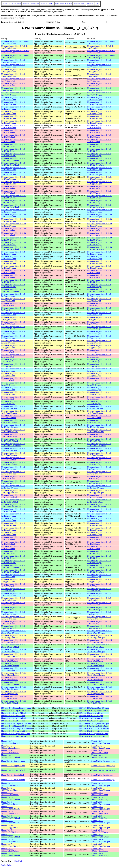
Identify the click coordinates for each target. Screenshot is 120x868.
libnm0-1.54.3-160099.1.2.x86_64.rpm (100, 756)
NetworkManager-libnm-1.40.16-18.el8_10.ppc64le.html (14, 674)
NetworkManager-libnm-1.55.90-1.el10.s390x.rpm (100, 230)
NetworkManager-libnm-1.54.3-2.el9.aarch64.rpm (99, 332)
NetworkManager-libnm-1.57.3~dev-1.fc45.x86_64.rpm (101, 56)
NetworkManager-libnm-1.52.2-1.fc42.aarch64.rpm (99, 594)
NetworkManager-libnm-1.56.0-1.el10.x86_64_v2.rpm (99, 159)
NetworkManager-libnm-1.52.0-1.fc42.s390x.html (13, 622)
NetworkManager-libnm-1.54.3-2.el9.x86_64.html (13, 360)
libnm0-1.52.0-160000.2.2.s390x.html (10, 812)
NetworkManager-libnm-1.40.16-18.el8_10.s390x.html (14, 679)
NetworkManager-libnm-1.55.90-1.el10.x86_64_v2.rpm (100, 248)
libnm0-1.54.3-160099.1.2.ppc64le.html (11, 747)
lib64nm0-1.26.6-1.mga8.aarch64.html (16, 734)
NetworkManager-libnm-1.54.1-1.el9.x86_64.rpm (99, 403)
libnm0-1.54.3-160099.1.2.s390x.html (10, 752)
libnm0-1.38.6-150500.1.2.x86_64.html (10, 854)
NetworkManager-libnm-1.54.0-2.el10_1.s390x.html (13, 496)
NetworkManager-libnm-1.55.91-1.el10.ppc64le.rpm (100, 178)
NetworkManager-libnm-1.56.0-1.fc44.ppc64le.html (13, 70)
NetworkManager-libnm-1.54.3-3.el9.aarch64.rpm (99, 295)
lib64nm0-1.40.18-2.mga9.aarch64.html (16, 723)
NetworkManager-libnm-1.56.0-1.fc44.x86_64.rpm (99, 89)
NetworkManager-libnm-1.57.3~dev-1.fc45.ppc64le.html (15, 47)
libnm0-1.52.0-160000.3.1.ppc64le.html (11, 789)
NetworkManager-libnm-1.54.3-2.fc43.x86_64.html (13, 328)
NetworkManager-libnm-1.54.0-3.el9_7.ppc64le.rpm (99, 454)
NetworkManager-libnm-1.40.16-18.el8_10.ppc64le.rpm (100, 674)
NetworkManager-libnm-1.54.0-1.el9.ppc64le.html (13, 580)
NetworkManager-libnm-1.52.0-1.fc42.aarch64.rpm (99, 613)
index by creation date (64, 4)
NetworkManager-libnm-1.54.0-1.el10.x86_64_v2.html (13, 566)
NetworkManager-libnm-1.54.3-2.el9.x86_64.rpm (99, 360)
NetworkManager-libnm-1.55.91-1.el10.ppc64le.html (14, 178)
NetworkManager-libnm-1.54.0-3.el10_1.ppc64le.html (13, 431)
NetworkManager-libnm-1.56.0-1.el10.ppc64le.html (13, 113)
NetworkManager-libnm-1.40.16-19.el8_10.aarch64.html (14, 651)
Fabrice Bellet (6, 865)
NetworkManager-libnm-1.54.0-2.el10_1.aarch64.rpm (99, 487)
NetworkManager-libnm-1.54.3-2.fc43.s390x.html (13, 323)
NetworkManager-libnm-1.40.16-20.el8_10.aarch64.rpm (100, 632)
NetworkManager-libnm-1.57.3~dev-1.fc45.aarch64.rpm (101, 42)
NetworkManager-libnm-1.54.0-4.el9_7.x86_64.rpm (99, 421)
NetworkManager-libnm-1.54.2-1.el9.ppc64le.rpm (99, 375)
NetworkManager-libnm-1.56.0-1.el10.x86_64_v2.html (13, 159)
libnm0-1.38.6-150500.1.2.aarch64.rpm (101, 840)
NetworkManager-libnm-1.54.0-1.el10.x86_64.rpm (99, 552)
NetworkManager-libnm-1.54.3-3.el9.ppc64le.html (13, 300)
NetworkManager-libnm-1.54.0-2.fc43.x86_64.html (13, 482)
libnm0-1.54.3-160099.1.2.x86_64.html (10, 756)
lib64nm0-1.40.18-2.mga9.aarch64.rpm (94, 723)
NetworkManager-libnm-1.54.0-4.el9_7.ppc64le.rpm (99, 412)
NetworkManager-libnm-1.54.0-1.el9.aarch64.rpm (99, 576)
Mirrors (90, 4)
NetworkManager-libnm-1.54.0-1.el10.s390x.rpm (99, 538)
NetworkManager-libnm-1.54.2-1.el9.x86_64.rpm (99, 384)
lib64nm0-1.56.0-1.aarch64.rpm (91, 713)
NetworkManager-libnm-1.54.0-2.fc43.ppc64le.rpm (99, 473)
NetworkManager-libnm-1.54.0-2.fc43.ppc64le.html (13, 473)
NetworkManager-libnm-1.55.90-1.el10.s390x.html (14, 230)
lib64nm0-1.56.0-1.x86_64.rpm (91, 716)
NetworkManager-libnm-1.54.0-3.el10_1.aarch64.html (13, 426)
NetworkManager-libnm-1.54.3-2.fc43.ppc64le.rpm (99, 318)
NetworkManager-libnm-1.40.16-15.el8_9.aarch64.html (14, 688)
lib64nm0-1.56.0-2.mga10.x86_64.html (16, 711)
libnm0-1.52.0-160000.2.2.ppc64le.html (11, 808)
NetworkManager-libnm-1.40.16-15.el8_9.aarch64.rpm (100, 688)
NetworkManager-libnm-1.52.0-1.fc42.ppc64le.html (13, 618)
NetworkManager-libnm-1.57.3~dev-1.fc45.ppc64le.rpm (101, 47)
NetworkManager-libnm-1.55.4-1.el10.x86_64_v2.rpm (99, 290)
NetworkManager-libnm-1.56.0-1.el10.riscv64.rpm (99, 127)
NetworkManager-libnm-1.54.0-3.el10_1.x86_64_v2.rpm (99, 445)
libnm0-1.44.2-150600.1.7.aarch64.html (11, 822)
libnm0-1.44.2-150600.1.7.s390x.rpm (100, 831)
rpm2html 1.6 (17, 861)
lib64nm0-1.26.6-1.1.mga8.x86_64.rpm (94, 731)
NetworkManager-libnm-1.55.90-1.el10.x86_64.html (14, 239)
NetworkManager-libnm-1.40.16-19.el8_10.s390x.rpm (100, 660)
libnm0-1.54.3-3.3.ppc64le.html (13, 766)
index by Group (15, 4)
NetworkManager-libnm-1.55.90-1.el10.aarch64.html (14, 211)
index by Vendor (47, 4)
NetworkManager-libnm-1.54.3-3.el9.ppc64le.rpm (99, 300)
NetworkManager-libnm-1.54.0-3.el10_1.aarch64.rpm (99, 426)
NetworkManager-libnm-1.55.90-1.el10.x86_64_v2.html (14, 248)
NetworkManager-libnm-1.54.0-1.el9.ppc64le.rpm (99, 580)
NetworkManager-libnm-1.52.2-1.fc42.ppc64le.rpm (99, 599)
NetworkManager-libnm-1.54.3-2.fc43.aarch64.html (13, 314)
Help (97, 4)
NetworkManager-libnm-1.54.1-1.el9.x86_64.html (13, 403)
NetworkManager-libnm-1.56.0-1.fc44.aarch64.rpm (99, 61)
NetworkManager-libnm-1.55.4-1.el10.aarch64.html (13, 253)
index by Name (80, 4)
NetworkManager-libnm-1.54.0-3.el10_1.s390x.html (13, 435)
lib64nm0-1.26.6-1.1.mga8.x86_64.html (16, 731)
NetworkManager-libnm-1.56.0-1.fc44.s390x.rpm (99, 80)
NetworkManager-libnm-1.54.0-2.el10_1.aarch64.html (13, 487)
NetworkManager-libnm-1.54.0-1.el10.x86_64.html (13, 552)
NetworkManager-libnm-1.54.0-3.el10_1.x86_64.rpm (99, 440)
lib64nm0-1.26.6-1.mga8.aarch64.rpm (93, 734)
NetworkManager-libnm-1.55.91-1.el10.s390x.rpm (100, 187)
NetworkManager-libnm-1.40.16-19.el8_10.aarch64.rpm (100, 651)
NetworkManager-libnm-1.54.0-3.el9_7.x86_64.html (13, 463)
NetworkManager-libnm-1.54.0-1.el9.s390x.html (13, 585)
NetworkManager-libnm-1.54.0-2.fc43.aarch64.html (13, 468)
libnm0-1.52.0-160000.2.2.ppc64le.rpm (101, 808)
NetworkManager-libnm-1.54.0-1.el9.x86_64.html (13, 590)
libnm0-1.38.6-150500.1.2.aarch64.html (11, 840)
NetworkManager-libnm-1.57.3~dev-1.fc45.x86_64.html (15, 56)
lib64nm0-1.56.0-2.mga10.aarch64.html (16, 708)
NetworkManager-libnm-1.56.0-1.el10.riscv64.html (13, 127)
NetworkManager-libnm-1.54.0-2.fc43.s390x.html (13, 477)
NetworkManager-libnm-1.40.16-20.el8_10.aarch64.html (14, 632)
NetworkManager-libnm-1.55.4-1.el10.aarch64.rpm (99, 253)
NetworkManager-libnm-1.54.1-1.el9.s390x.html (13, 398)
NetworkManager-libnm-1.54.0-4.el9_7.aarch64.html (13, 407)
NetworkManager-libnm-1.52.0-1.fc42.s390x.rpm (99, 622)
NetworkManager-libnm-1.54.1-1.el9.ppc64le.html (13, 393)
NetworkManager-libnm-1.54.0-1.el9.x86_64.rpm (99, 590)
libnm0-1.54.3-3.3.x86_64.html (13, 770)
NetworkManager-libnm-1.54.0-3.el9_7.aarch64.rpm (99, 449)
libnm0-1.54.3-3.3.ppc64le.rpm (103, 766)
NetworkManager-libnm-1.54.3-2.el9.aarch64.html (13, 332)
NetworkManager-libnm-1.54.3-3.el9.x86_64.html (13, 309)
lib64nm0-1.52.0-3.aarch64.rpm (91, 718)
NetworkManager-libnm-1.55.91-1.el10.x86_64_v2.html (14, 206)
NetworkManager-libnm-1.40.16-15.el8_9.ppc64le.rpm (100, 693)
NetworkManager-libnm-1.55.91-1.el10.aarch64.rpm (100, 169)
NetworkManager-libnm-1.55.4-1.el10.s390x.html (13, 272)
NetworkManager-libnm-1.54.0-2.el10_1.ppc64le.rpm (99, 491)
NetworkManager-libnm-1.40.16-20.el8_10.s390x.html (14, 641)
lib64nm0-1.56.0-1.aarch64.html (13, 713)
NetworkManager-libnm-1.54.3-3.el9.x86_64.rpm (99, 309)
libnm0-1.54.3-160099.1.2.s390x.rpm (100, 752)
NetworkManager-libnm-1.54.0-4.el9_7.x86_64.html (13, 421)
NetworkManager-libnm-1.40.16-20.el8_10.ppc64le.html (14, 636)
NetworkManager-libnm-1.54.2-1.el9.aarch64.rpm (99, 370)
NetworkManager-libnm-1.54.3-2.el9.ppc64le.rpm (99, 342)
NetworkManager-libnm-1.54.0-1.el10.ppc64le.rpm (99, 524)
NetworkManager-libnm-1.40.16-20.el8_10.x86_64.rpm (100, 646)
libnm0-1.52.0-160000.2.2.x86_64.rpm (100, 817)
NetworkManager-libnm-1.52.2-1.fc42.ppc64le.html (13, 599)
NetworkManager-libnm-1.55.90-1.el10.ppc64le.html (14, 220)
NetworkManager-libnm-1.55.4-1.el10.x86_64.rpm (99, 281)
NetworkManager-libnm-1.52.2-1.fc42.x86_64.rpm (99, 608)
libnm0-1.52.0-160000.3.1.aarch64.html (11, 784)
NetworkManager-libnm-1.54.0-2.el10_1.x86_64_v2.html (13, 506)
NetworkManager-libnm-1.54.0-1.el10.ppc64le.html (13, 524)
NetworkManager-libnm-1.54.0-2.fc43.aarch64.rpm (99, 468)
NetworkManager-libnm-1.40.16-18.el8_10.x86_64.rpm (100, 683)
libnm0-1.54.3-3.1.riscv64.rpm (103, 780)
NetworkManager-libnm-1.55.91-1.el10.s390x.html (14, 187)
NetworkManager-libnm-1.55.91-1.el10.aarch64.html (14, 169)
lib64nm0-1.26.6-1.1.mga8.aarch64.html (17, 729)
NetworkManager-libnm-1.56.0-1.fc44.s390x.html (13, 80)
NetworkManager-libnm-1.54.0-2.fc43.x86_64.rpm (99, 482)
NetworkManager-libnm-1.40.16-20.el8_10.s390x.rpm (100, 641)
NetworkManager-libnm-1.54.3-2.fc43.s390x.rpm (99, 323)
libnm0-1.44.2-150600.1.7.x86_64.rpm (100, 836)
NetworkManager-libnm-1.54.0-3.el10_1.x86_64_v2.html (13, 445)
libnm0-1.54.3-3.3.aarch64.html (13, 761)
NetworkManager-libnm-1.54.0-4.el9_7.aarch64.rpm (99, 407)
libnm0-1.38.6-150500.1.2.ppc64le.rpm (101, 845)
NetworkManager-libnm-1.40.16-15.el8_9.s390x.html (14, 697)
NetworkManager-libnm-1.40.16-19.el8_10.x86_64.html (14, 665)
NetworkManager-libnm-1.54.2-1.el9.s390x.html (13, 379)
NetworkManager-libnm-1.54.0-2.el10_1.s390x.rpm (99, 496)
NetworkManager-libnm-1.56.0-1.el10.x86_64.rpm (99, 145)
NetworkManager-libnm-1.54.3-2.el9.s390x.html (13, 351)
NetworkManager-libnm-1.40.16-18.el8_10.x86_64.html (14, 683)
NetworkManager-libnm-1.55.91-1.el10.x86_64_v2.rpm (100, 206)
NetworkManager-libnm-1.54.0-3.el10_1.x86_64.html (13, 440)
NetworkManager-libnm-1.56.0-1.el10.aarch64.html (13, 99)
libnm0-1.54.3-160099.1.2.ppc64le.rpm (101, 747)
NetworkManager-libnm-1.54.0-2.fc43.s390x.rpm (99, 477)
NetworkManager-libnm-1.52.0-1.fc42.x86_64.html (13, 627)
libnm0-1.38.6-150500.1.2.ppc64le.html (11, 845)
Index (5, 4)
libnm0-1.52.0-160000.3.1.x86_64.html (10, 798)
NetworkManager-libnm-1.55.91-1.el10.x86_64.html (14, 197)
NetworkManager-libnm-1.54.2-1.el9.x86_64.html (13, 384)
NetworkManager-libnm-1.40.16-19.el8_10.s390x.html (14, 660)
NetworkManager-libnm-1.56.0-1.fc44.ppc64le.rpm (99, 70)
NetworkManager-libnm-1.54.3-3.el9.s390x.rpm (99, 304)
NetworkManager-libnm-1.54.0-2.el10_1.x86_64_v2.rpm (99, 506)
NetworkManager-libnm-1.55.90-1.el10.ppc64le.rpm (100, 220)
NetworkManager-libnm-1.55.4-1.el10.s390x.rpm (99, 272)
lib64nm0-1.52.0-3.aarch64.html (13, 718)
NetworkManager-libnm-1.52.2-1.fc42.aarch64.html (13, 594)
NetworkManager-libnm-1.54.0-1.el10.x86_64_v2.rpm (99, 566)
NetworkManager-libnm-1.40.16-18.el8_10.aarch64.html (14, 669)
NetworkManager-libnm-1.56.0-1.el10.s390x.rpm (99, 131)
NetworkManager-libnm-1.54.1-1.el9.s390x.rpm (99, 398)
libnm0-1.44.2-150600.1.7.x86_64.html (10, 836)
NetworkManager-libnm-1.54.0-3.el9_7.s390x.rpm (99, 459)
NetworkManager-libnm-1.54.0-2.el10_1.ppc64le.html (13, 491)
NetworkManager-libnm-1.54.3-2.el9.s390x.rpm (99, 351)
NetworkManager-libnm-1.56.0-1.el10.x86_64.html (13, 145)
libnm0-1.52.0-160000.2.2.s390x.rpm (100, 812)
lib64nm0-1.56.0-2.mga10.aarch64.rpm (94, 708)
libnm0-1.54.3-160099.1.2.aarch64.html (11, 742)
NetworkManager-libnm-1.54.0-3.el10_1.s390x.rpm (99, 435)
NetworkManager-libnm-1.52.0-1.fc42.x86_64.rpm (99, 627)
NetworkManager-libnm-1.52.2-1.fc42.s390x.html (13, 604)
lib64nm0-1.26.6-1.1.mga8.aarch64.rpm (94, 729)
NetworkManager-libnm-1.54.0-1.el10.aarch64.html (13, 510)
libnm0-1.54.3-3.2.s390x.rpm (102, 775)
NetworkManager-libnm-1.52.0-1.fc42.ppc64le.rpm (99, 618)
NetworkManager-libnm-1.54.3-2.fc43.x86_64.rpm (99, 328)
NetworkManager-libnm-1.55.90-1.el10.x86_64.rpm (100, 239)
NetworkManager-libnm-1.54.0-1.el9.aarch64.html (13, 576)
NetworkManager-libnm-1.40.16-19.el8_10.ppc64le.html (14, 655)
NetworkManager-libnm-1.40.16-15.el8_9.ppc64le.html (14, 693)
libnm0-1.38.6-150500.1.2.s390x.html (10, 850)
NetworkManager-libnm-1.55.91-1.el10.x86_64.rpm (100, 197)
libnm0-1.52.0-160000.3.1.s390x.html (10, 794)
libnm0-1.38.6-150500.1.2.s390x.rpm (100, 850)
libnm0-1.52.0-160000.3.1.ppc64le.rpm (101, 789)
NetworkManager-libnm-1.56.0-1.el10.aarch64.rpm (99, 99)
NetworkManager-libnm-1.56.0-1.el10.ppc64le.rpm (99, 113)
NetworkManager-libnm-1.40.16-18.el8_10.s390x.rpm (100, 679)
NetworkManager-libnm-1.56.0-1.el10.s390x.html (13, 131)
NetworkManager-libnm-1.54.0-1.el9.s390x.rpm (99, 585)
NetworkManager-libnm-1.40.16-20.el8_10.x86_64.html (14, 646)
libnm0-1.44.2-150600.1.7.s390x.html (10, 831)
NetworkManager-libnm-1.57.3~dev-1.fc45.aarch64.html (15, 42)
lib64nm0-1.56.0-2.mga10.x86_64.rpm (94, 711)
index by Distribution (31, 4)
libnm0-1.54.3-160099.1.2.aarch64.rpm (101, 742)
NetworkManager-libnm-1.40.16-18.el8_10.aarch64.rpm (100, 669)
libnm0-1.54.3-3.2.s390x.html (13, 775)
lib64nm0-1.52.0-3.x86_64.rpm (91, 721)
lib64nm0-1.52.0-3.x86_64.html (13, 721)
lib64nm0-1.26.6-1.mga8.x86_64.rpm (93, 736)
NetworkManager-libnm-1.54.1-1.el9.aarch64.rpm (99, 389)
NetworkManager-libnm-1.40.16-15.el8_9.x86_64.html (14, 702)
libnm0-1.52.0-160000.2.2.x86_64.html (10, 817)
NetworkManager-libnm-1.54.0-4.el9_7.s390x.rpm (99, 417)
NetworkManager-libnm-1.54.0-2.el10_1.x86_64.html (13, 501)
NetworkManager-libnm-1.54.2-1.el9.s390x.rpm (99, 379)
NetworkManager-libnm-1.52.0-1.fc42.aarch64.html (13, 613)
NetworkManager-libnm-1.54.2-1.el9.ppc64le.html (13, 375)
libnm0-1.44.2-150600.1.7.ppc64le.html (11, 826)
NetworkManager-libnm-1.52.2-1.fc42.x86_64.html (13, 608)
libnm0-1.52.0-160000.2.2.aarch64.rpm (101, 803)
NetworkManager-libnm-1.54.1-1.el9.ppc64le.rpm (99, 393)
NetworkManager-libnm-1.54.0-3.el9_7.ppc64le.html (13, 454)
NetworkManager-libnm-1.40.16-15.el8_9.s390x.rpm (100, 697)
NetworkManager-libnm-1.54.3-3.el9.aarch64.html (13, 295)
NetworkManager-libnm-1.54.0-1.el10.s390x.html (13, 538)
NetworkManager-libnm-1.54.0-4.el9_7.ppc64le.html (13, 412)
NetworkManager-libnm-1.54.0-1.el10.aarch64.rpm (99, 510)
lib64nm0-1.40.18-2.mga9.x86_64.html (16, 726)
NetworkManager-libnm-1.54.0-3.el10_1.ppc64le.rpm (99, 431)
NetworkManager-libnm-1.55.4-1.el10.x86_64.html (13, 281)
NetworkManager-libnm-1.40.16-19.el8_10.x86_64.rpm (100, 665)
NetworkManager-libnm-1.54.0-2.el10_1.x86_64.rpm (99, 501)
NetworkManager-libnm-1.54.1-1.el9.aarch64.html (13, 389)
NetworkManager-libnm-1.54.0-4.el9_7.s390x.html (13, 417)
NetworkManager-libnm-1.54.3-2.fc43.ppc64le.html (13, 318)
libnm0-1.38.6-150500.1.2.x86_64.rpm (100, 854)
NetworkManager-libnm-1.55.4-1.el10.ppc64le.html (13, 262)
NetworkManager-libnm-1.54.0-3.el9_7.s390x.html (13, 459)
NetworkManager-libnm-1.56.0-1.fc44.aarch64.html (13, 61)
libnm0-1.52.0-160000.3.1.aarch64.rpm (101, 784)
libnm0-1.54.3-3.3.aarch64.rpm (103, 761)
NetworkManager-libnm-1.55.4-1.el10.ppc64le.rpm (99, 262)
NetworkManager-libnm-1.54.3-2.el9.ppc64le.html (13, 342)
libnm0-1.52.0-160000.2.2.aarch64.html (11, 803)
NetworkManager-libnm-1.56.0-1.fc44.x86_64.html (13, 89)
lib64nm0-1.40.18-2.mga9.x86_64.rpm (94, 726)
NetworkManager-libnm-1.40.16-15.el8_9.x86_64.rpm (100, 702)
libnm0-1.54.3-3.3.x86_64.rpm (103, 770)
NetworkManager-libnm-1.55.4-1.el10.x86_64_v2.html (13, 290)
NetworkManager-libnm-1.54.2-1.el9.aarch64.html (13, 370)
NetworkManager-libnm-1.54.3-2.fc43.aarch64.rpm (99, 314)
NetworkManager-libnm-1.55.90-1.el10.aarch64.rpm (100, 211)
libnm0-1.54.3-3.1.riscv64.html (13, 780)
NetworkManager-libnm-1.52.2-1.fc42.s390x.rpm (99, 604)
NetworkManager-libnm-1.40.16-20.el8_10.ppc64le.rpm (100, 636)
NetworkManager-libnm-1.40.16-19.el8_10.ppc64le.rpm (100, 655)
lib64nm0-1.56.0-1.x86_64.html (13, 716)
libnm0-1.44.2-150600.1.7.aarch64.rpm (101, 822)
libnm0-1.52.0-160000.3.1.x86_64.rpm (100, 798)
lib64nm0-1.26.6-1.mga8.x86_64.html (16, 736)
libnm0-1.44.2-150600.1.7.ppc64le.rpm (101, 826)
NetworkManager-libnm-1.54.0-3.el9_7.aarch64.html (13, 449)
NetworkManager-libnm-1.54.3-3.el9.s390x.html (13, 304)
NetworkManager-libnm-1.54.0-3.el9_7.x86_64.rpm (99, 463)
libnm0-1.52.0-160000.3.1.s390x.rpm (100, 794)
